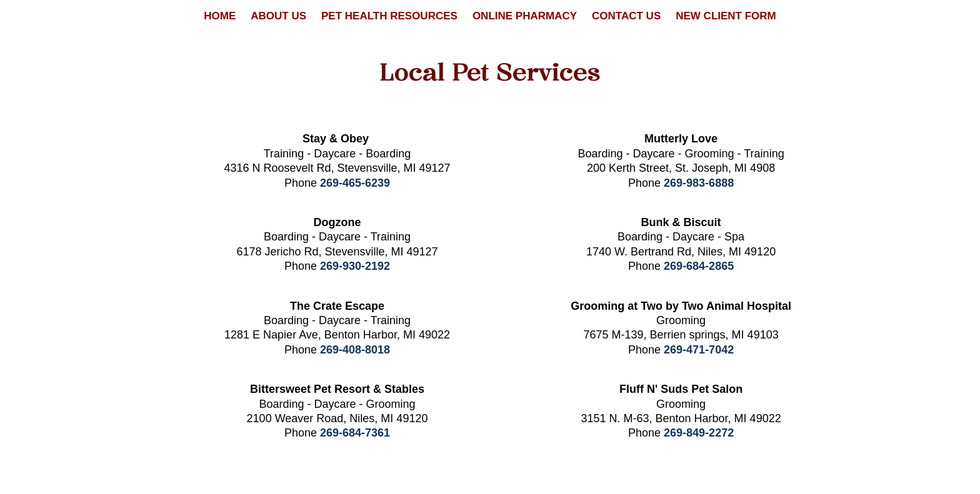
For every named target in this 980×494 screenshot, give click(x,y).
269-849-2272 (699, 433)
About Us (278, 16)
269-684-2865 (699, 266)
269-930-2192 (355, 266)
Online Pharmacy (525, 16)
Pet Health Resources (389, 16)
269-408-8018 (355, 350)
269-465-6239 (355, 183)
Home (220, 16)
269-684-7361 (355, 433)
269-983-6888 (699, 183)
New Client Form (726, 16)
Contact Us (626, 16)
